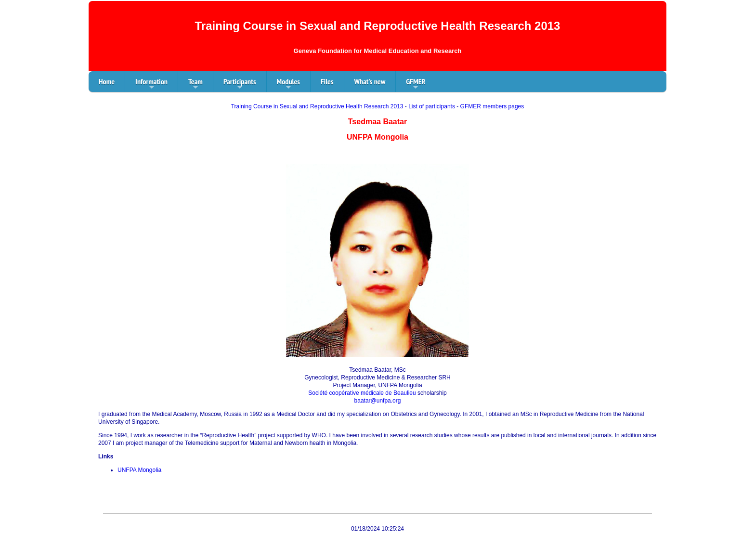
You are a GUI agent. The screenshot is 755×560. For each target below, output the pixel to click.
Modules (288, 84)
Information (151, 84)
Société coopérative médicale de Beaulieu (362, 393)
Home (107, 81)
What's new (370, 81)
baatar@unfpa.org (378, 401)
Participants (240, 84)
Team (195, 84)
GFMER (416, 84)
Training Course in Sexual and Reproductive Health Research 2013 (317, 106)
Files (327, 81)
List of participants (432, 106)
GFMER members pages (492, 106)
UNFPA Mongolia (139, 470)
